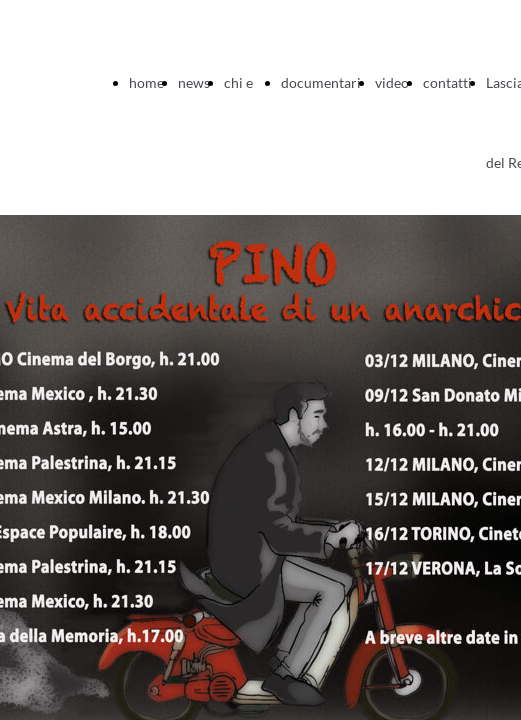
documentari (321, 82)
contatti (447, 82)
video (392, 82)
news (194, 82)
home (146, 82)
